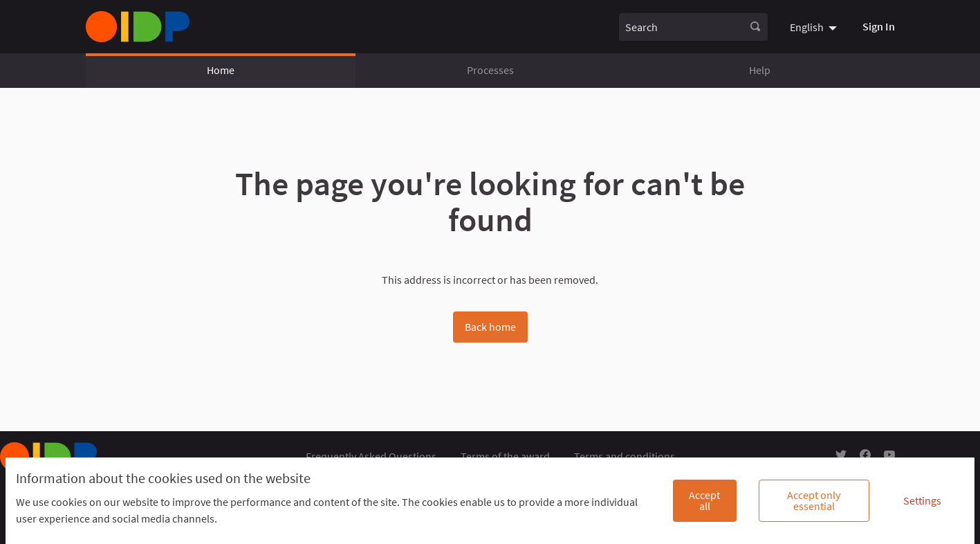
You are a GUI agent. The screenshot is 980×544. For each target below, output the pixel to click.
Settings (922, 500)
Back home (490, 327)
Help (760, 70)
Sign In (879, 26)
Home (221, 70)
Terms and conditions (625, 456)
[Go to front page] (138, 27)
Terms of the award (505, 456)
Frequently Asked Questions (371, 456)
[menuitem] (815, 26)
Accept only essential (814, 500)
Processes (490, 70)
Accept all (704, 500)
